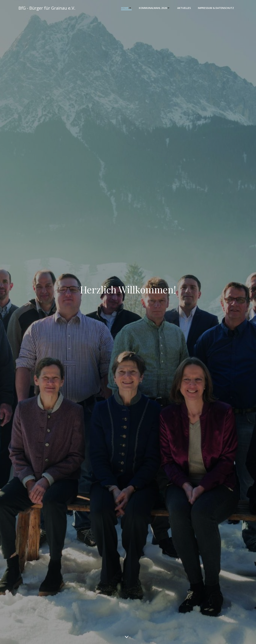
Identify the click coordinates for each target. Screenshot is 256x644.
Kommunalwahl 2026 (154, 8)
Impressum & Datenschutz (216, 8)
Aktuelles (184, 8)
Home (126, 8)
